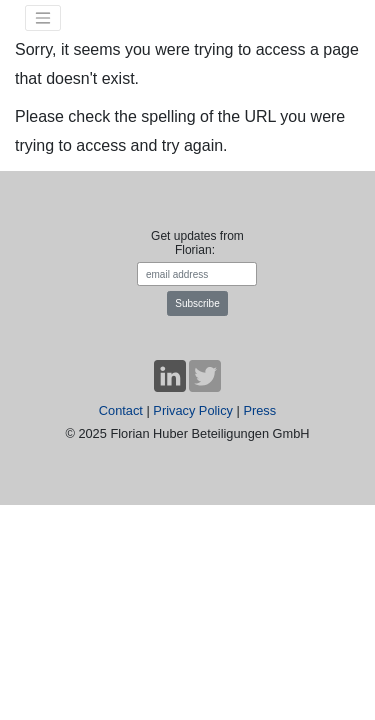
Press (259, 410)
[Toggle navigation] (43, 18)
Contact (121, 410)
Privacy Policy (193, 410)
